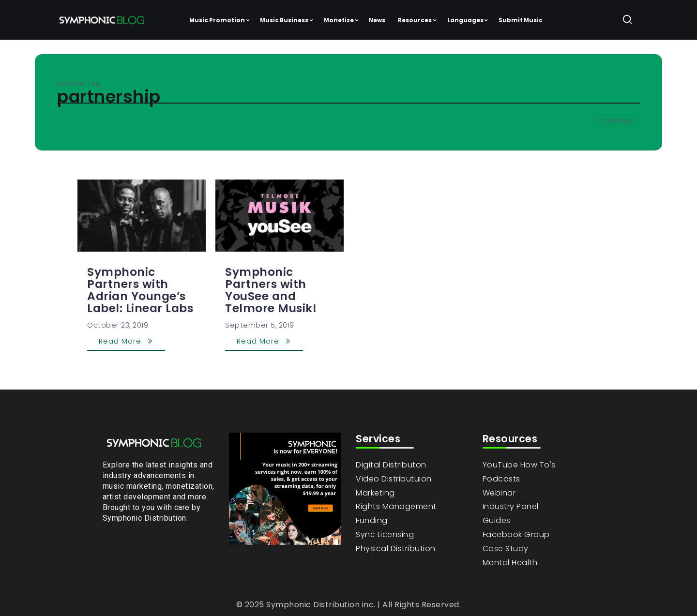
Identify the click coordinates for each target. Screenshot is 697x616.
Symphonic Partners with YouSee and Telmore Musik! (271, 290)
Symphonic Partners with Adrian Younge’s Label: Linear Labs (140, 290)
